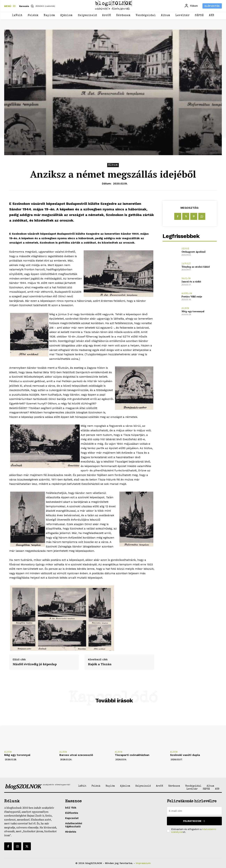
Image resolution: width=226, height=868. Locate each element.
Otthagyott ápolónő (194, 252)
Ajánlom (187, 294)
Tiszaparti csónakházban (132, 755)
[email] (194, 811)
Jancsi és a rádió (191, 281)
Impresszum (143, 863)
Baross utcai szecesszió (76, 755)
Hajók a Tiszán (100, 664)
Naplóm (186, 279)
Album (113, 165)
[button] (27, 6)
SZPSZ (185, 249)
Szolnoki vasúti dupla (185, 755)
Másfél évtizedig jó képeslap (35, 664)
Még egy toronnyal (193, 311)
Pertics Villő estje (192, 296)
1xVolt (186, 264)
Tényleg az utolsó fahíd (196, 267)
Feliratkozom (194, 821)
